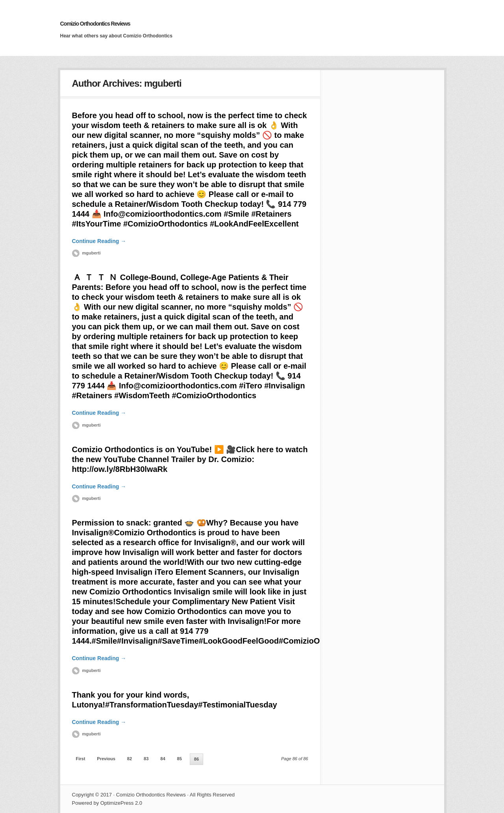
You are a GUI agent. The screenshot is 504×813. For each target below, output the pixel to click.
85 (180, 759)
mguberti (92, 253)
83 (146, 759)
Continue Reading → (99, 241)
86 (196, 759)
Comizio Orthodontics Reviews (95, 24)
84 (163, 759)
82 (130, 759)
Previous (106, 759)
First (81, 759)
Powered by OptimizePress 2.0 (107, 803)
